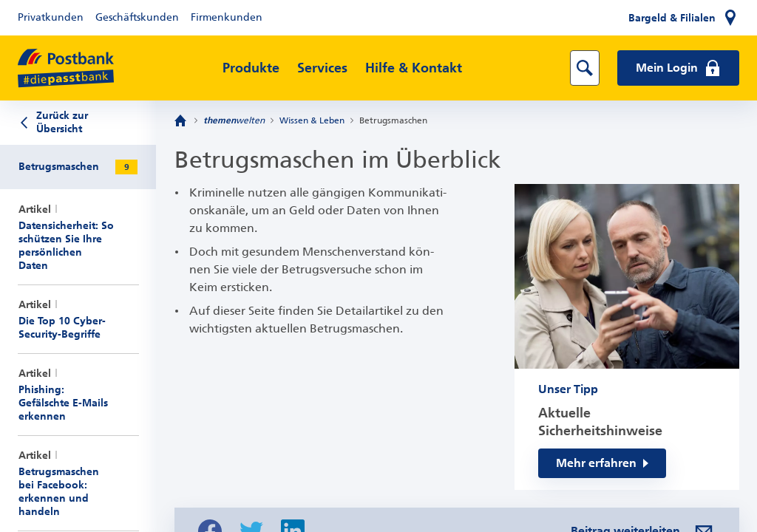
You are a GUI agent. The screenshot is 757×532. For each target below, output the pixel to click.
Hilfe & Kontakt (414, 68)
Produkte (251, 68)
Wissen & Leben (312, 120)
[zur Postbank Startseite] (66, 68)
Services (322, 68)
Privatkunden (51, 17)
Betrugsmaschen (393, 120)
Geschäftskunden (137, 17)
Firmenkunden (227, 17)
